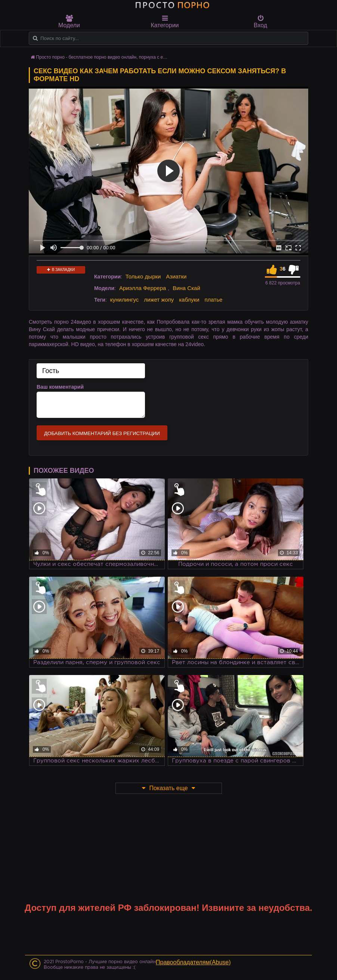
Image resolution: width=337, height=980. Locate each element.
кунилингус (125, 300)
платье (213, 300)
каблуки (189, 300)
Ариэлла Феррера (143, 288)
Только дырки (143, 276)
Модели (69, 22)
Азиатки (176, 276)
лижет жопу (159, 300)
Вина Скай (186, 288)
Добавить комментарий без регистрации (102, 433)
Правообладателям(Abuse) (193, 962)
